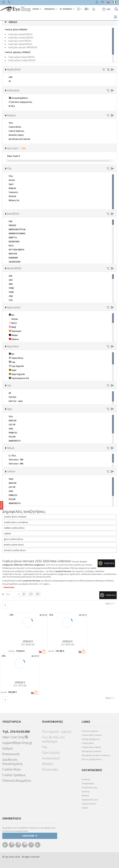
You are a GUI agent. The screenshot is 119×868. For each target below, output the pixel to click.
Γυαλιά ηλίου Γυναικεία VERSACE (21, 37)
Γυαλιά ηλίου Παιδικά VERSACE (20, 44)
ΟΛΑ (10, 77)
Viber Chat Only (15, 737)
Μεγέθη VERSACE (14, 70)
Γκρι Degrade (16, 366)
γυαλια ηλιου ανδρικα (15, 517)
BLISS (11, 246)
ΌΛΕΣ (11, 479)
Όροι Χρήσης (51, 753)
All (10, 393)
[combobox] (13, 594)
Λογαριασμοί (51, 758)
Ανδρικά (12, 188)
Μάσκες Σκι (14, 200)
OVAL (11, 429)
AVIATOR (13, 420)
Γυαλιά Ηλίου (15, 127)
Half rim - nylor (16, 401)
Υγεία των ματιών (90, 731)
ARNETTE (13, 237)
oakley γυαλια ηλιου (14, 528)
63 (10, 81)
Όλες (12, 455)
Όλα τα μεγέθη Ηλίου (92, 759)
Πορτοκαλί (15, 331)
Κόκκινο (14, 339)
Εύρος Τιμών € (14, 156)
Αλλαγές (48, 764)
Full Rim (12, 397)
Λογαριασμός (88, 783)
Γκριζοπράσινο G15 (19, 378)
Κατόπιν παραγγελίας (20, 102)
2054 (11, 284)
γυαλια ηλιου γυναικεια (16, 522)
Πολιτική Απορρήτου (17, 781)
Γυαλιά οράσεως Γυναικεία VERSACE (22, 60)
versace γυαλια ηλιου (15, 550)
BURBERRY (13, 258)
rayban (7, 533)
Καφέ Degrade (17, 374)
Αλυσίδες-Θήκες (16, 135)
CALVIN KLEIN (14, 262)
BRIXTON (13, 254)
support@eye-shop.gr (17, 743)
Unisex (12, 180)
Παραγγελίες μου (90, 800)
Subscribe (30, 836)
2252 (11, 280)
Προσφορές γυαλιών (91, 751)
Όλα (12, 106)
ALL (12, 315)
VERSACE (13, 22)
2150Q (11, 288)
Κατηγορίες (12, 115)
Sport (11, 184)
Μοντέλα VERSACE (14, 268)
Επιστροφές (50, 769)
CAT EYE (12, 425)
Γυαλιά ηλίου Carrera (92, 735)
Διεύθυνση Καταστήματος (12, 762)
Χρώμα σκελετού (14, 307)
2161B (11, 292)
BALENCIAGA (14, 241)
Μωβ (12, 327)
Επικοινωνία (11, 754)
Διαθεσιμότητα (13, 90)
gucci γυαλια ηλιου (14, 539)
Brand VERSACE (13, 214)
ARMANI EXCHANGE (17, 233)
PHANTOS (13, 433)
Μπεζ (13, 323)
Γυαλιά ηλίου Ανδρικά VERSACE (20, 34)
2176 (11, 300)
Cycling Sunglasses (91, 739)
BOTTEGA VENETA (16, 250)
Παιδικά (12, 196)
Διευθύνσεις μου (90, 787)
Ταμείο (85, 808)
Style (9, 385)
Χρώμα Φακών (13, 346)
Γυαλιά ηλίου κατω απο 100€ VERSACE (23, 47)
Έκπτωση (11, 448)
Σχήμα (10, 409)
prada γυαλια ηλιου (14, 545)
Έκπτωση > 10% (16, 460)
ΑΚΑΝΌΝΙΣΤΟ (15, 441)
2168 (11, 296)
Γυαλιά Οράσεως (16, 131)
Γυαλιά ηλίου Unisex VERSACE (20, 41)
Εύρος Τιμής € (17, 148)
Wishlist (85, 796)
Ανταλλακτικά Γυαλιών (19, 139)
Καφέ (13, 370)
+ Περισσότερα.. (9, 587)
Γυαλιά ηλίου (88, 743)
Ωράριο (8, 748)
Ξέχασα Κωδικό (89, 804)
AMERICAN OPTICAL (17, 229)
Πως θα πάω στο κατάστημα (53, 739)
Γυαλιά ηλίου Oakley (91, 747)
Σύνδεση (86, 779)
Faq (45, 747)
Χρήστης (86, 791)
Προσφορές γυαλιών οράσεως (96, 755)
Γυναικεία (13, 192)
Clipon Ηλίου (16, 358)
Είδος (9, 168)
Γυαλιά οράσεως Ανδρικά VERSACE (21, 57)
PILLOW (12, 437)
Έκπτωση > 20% (16, 464)
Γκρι (12, 362)
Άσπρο (13, 319)
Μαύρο (13, 335)
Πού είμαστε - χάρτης (57, 732)
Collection (11, 471)
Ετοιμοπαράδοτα (18, 98)
